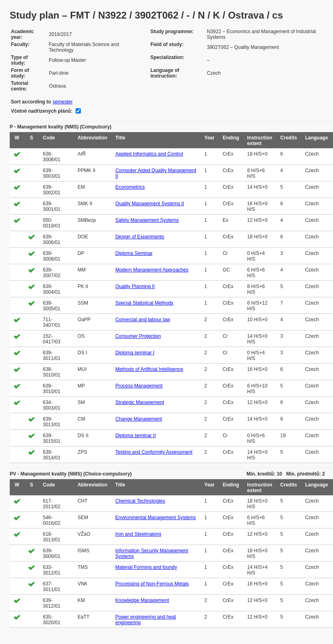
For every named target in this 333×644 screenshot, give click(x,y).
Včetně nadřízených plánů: (42, 111)
